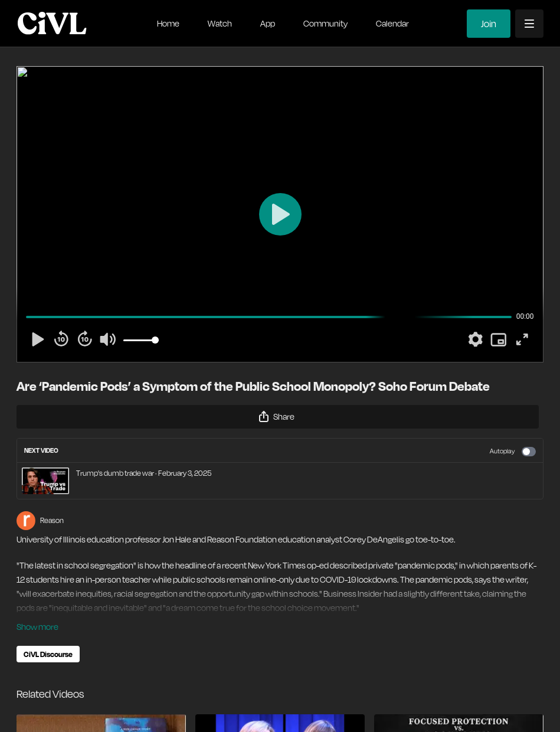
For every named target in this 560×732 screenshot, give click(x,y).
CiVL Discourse (48, 654)
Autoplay (513, 452)
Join (489, 24)
